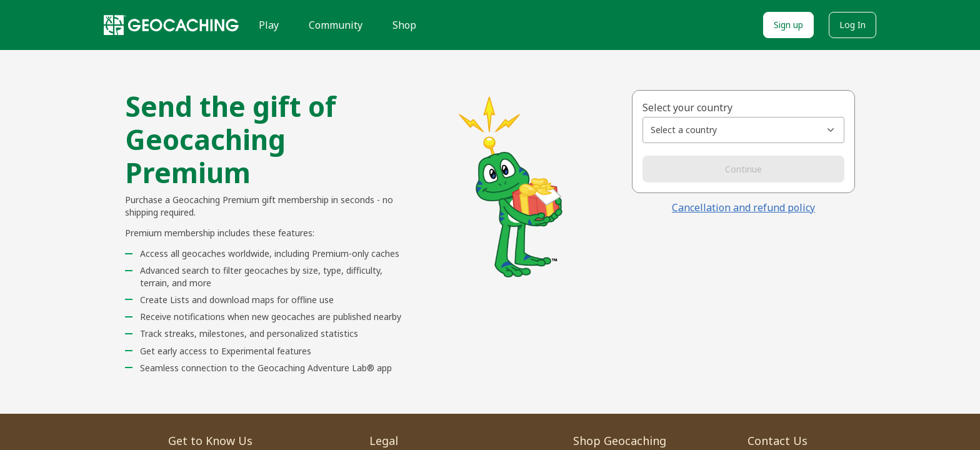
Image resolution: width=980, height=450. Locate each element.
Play (269, 25)
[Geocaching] (171, 25)
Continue (743, 169)
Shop (404, 25)
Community (336, 25)
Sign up (788, 25)
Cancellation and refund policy (743, 207)
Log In (852, 25)
